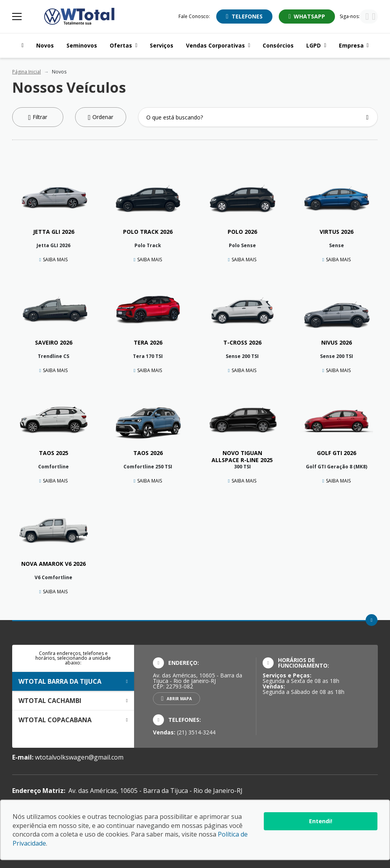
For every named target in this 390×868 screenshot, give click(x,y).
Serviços (162, 45)
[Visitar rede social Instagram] (374, 17)
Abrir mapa (179, 699)
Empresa (354, 45)
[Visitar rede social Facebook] (367, 17)
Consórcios (278, 45)
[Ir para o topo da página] (372, 620)
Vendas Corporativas (218, 45)
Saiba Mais (55, 260)
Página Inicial (27, 72)
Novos (45, 45)
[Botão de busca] (367, 117)
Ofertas (123, 45)
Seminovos (82, 45)
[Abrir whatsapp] (307, 17)
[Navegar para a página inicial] (21, 46)
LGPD (316, 45)
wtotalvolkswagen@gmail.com (79, 757)
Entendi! (321, 821)
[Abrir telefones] (244, 17)
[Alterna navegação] (18, 17)
